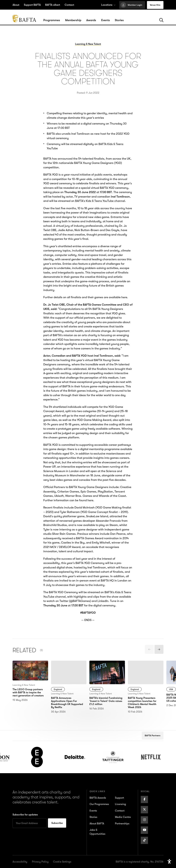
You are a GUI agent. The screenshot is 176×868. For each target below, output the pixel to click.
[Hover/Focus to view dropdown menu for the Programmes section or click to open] (52, 20)
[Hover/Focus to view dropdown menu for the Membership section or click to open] (73, 20)
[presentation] (149, 649)
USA (171, 689)
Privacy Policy (40, 862)
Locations (108, 5)
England (58, 689)
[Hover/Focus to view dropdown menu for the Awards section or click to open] (91, 20)
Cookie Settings (62, 862)
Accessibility (20, 862)
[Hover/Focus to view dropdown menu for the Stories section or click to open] (119, 20)
